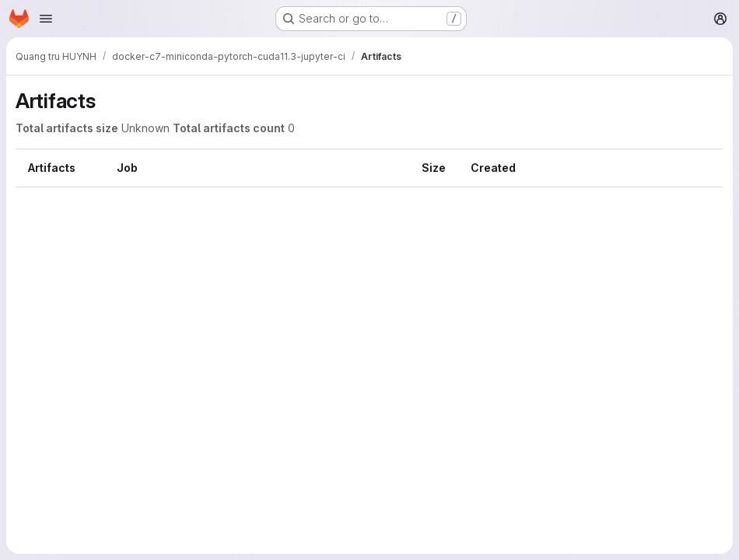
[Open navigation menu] (46, 19)
